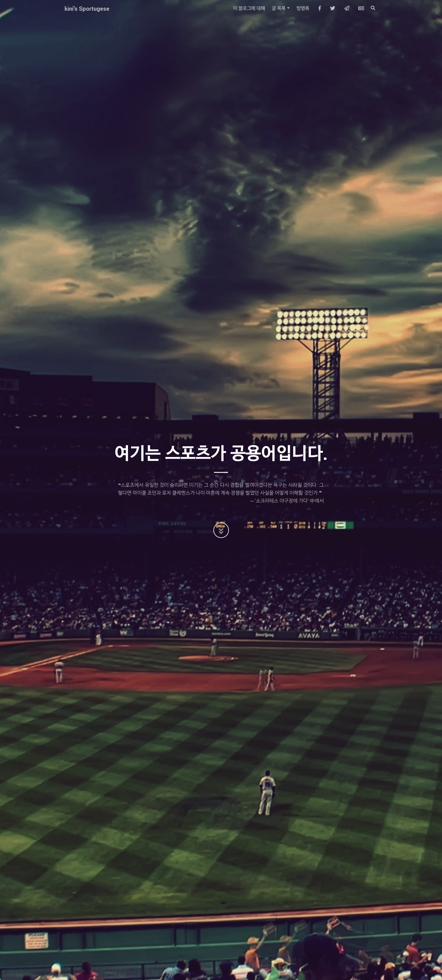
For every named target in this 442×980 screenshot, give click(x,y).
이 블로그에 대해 (249, 8)
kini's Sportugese (87, 8)
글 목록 (279, 8)
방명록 (303, 8)
